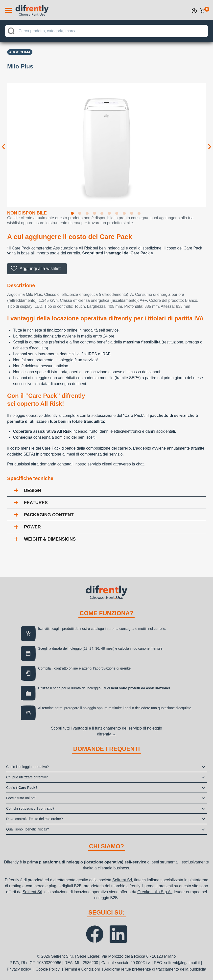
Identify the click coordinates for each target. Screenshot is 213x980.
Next (210, 142)
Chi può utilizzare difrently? (27, 777)
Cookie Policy (48, 969)
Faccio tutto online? (21, 798)
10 (140, 214)
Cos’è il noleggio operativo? (27, 767)
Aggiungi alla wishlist (40, 269)
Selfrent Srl (122, 880)
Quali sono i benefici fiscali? (28, 829)
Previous (3, 142)
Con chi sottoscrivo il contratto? (30, 808)
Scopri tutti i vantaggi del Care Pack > (118, 253)
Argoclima (20, 52)
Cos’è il (22, 788)
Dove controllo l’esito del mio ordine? (35, 819)
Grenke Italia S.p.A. (154, 892)
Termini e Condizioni (82, 969)
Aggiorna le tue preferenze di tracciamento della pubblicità (155, 969)
